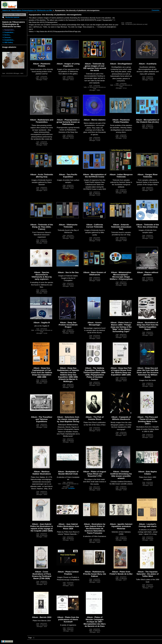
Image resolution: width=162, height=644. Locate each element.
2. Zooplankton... (9, 32)
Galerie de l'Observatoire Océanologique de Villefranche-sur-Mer (27, 10)
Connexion (155, 10)
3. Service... (7, 35)
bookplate (72, 488)
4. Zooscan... (7, 37)
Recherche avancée (12, 17)
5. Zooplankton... (9, 40)
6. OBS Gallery (8, 42)
